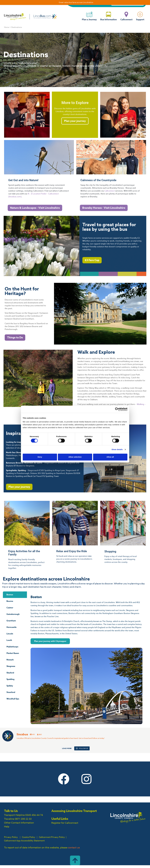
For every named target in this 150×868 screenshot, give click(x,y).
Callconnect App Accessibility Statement (24, 841)
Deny (40, 457)
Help (7, 827)
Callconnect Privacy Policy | (52, 837)
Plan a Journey (89, 21)
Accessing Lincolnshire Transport (74, 811)
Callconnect (126, 21)
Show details (117, 449)
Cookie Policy (29, 837)
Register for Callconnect (65, 823)
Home (7, 27)
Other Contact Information (19, 823)
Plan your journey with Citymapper (50, 641)
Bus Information (109, 21)
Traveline (9, 819)
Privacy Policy (11, 837)
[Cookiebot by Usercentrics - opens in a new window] (117, 409)
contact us (74, 848)
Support (140, 21)
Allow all (110, 457)
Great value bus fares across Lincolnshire (76, 2)
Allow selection (75, 457)
